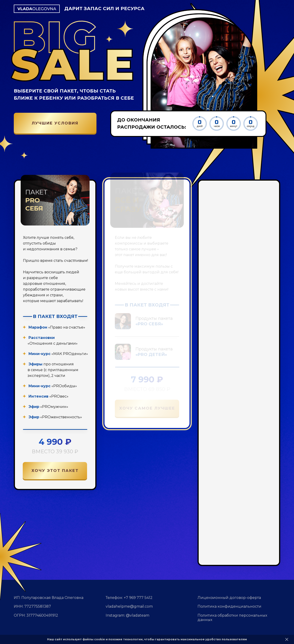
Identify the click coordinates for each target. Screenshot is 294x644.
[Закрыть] (287, 640)
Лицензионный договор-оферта (229, 598)
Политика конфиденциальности (229, 606)
